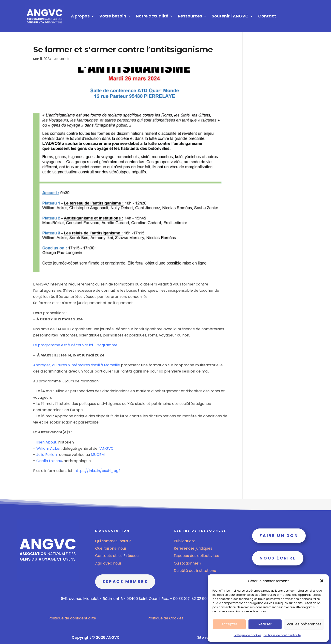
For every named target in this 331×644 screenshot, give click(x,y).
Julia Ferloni (47, 455)
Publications (185, 541)
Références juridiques (193, 548)
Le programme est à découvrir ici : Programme (75, 345)
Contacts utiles (109, 556)
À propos (80, 16)
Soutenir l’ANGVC (230, 16)
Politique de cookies (248, 635)
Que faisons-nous (111, 548)
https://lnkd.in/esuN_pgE (97, 471)
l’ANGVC (106, 448)
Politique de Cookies (165, 618)
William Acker (49, 448)
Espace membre (125, 581)
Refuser (265, 624)
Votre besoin (113, 16)
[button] (322, 581)
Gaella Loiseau (49, 461)
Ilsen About (46, 442)
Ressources (190, 16)
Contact (267, 16)
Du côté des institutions (195, 571)
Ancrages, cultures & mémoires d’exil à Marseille (77, 365)
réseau (132, 556)
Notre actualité (152, 16)
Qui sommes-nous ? (113, 541)
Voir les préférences (304, 624)
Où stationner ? (188, 563)
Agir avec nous (108, 563)
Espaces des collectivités (196, 556)
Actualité (61, 59)
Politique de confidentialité (282, 635)
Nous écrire (278, 558)
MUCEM (98, 455)
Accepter (229, 624)
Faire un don (279, 535)
